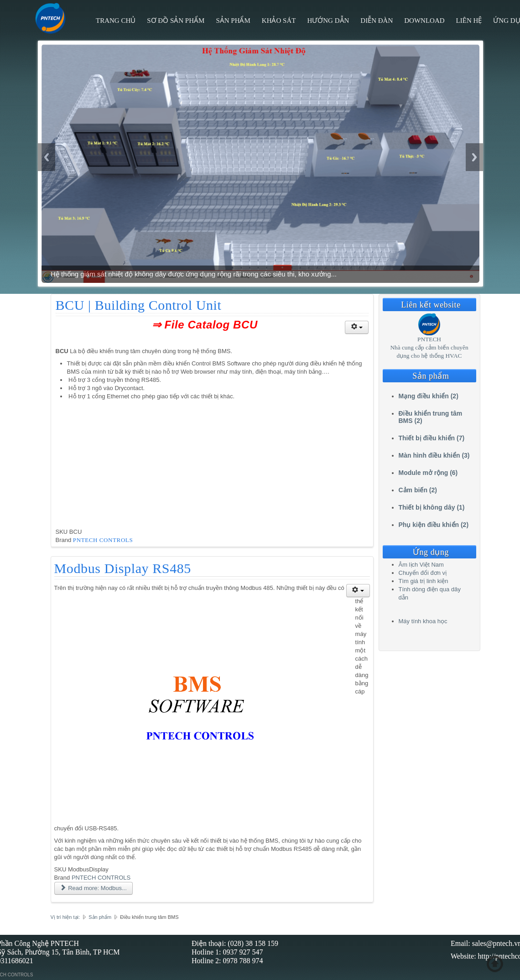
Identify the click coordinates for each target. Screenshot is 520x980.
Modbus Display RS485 (123, 568)
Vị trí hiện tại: (65, 917)
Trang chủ (116, 21)
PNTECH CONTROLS (103, 540)
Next (474, 157)
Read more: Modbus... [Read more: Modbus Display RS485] (94, 888)
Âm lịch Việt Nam (421, 565)
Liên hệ (469, 21)
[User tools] (357, 327)
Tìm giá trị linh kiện (424, 581)
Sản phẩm (233, 21)
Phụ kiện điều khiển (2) (434, 525)
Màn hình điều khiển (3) (434, 455)
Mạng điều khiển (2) (429, 396)
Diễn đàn (377, 21)
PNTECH (429, 339)
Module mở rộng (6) (428, 473)
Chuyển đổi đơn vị (423, 573)
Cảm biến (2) (418, 490)
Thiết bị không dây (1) (432, 507)
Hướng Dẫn (328, 21)
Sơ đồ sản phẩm (176, 21)
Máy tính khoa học (423, 621)
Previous (47, 157)
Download (424, 21)
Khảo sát (279, 21)
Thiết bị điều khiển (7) (432, 438)
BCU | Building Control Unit (139, 305)
